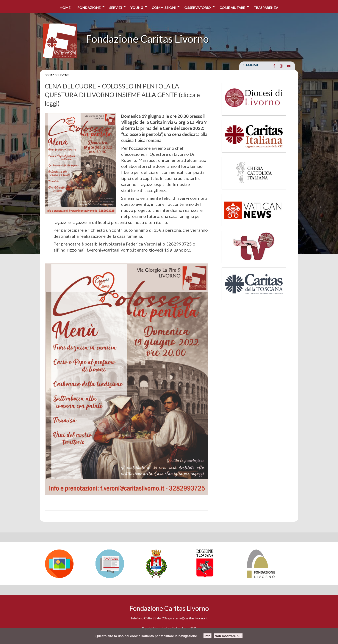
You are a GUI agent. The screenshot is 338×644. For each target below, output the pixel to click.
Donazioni (52, 75)
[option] (68, 564)
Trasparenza (266, 7)
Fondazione (89, 7)
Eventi (65, 75)
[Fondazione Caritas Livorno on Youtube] (289, 66)
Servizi (116, 7)
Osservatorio (198, 7)
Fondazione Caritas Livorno (147, 39)
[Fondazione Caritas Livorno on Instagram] (281, 66)
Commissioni (164, 7)
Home (65, 7)
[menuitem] (65, 6)
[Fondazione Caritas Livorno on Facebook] (274, 66)
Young (137, 7)
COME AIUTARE (232, 7)
